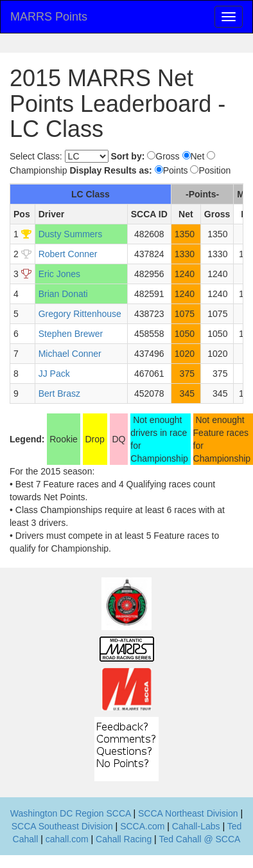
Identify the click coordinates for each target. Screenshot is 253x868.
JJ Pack (54, 374)
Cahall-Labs (196, 826)
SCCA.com (142, 826)
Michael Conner (70, 354)
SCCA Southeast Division (62, 826)
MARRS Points (49, 17)
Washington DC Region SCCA (71, 813)
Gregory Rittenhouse (80, 314)
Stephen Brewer (71, 334)
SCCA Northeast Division (188, 813)
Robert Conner (68, 254)
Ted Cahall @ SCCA (199, 839)
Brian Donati (63, 294)
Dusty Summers (71, 234)
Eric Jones (59, 274)
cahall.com (67, 839)
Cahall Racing (124, 839)
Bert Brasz (59, 393)
